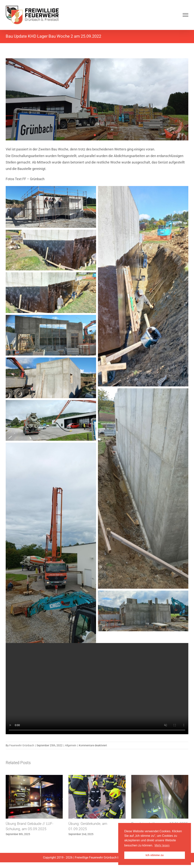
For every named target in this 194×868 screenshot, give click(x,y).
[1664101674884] (97, 99)
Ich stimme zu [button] (154, 855)
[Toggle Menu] (185, 15)
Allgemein (71, 745)
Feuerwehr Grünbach (22, 745)
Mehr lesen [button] (162, 845)
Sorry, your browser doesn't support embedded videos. (97, 689)
